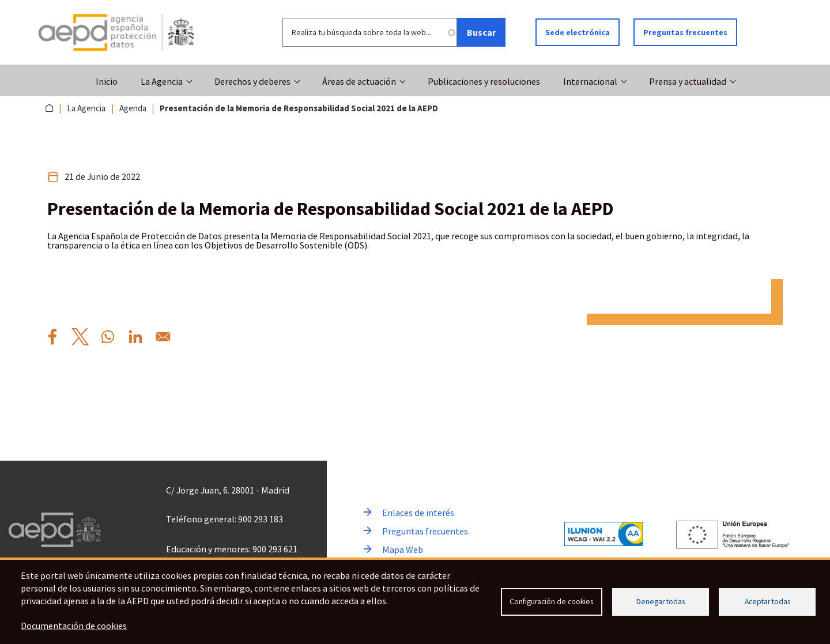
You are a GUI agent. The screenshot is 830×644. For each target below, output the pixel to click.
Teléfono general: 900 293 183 (225, 519)
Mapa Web (403, 549)
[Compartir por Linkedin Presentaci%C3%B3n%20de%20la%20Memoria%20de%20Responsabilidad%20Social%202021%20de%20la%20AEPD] (135, 337)
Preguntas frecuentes (685, 32)
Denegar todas (661, 602)
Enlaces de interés (418, 513)
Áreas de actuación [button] (359, 81)
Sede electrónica (578, 32)
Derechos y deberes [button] (252, 81)
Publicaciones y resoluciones (484, 81)
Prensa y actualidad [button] (688, 81)
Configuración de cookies (551, 602)
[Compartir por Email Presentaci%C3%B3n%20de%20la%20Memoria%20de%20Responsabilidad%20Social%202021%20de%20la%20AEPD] (163, 337)
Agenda (133, 108)
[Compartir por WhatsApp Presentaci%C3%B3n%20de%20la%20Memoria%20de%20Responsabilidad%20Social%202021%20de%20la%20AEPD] (108, 337)
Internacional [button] (590, 81)
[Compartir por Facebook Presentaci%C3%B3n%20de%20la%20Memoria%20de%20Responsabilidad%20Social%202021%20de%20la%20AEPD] (52, 337)
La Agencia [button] (162, 81)
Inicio (107, 81)
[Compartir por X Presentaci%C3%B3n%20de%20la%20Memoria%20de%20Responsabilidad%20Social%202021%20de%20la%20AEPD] (80, 337)
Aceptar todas (767, 602)
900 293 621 (275, 549)
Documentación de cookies (74, 626)
